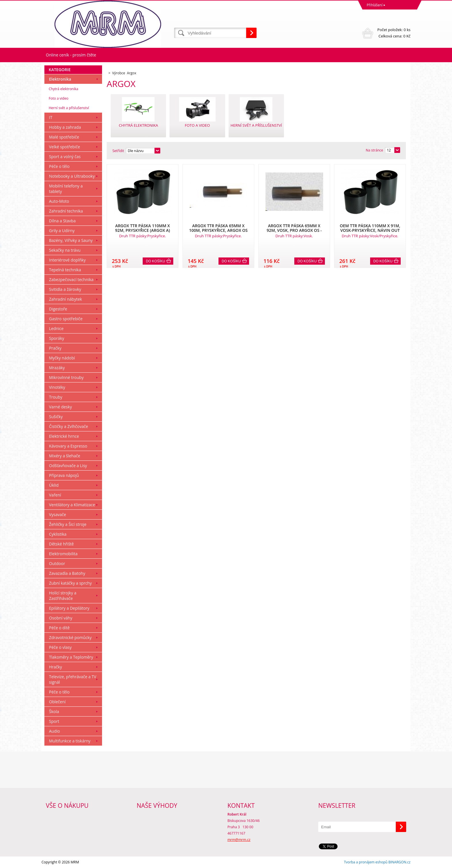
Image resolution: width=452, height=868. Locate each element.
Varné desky (60, 407)
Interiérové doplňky (67, 260)
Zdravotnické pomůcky (70, 637)
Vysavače (58, 514)
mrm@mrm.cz (239, 840)
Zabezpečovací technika (71, 279)
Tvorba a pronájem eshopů (366, 862)
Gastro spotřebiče (66, 319)
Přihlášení (375, 5)
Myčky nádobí (62, 358)
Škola (54, 711)
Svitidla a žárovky (65, 289)
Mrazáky (57, 368)
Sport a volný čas (65, 157)
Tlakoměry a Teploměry (71, 657)
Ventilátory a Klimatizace (72, 505)
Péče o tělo (59, 166)
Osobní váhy (61, 618)
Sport (54, 721)
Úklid (54, 485)
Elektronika (60, 79)
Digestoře (58, 309)
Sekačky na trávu (65, 250)
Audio (54, 731)
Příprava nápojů (64, 475)
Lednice (56, 328)
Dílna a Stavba (62, 221)
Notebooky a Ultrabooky (72, 176)
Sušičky (56, 417)
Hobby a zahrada (65, 127)
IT (51, 117)
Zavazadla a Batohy (67, 573)
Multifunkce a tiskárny (70, 741)
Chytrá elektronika (63, 89)
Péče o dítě (59, 628)
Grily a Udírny (62, 231)
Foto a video (59, 98)
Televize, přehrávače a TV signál (73, 679)
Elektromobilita (63, 554)
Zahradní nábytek (65, 299)
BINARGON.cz (399, 862)
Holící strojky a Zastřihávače (63, 596)
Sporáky (57, 338)
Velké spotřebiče (65, 147)
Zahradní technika (66, 211)
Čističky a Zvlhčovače (68, 426)
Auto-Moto (59, 201)
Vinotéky (57, 387)
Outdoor (57, 563)
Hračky (55, 667)
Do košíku (156, 261)
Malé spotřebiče (64, 137)
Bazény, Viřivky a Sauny (71, 240)
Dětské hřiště (61, 544)
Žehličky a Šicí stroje (68, 524)
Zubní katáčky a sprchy (70, 583)
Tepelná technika (65, 270)
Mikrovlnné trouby (66, 377)
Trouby (56, 397)
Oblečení (57, 702)
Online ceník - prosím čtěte (71, 55)
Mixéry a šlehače (65, 456)
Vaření (55, 495)
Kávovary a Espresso (68, 446)
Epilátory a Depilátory (69, 608)
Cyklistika (58, 534)
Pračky (55, 348)
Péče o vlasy (60, 647)
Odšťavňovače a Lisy (68, 466)
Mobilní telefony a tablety (66, 189)
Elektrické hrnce (64, 436)
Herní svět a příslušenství (69, 108)
